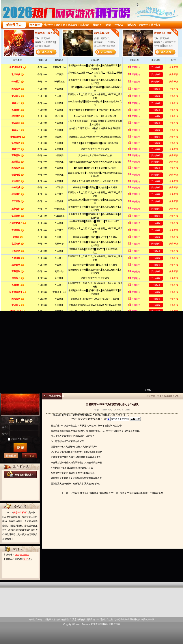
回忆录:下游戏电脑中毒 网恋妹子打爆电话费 (141, 493)
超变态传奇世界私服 (101, 624)
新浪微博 (74, 415)
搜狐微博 (85, 415)
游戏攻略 (168, 396)
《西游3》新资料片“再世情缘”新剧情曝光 (90, 493)
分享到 (57, 415)
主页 (159, 396)
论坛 (177, 396)
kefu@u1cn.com (22, 555)
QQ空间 (65, 415)
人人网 (94, 415)
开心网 (111, 415)
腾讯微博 (102, 415)
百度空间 (120, 415)
